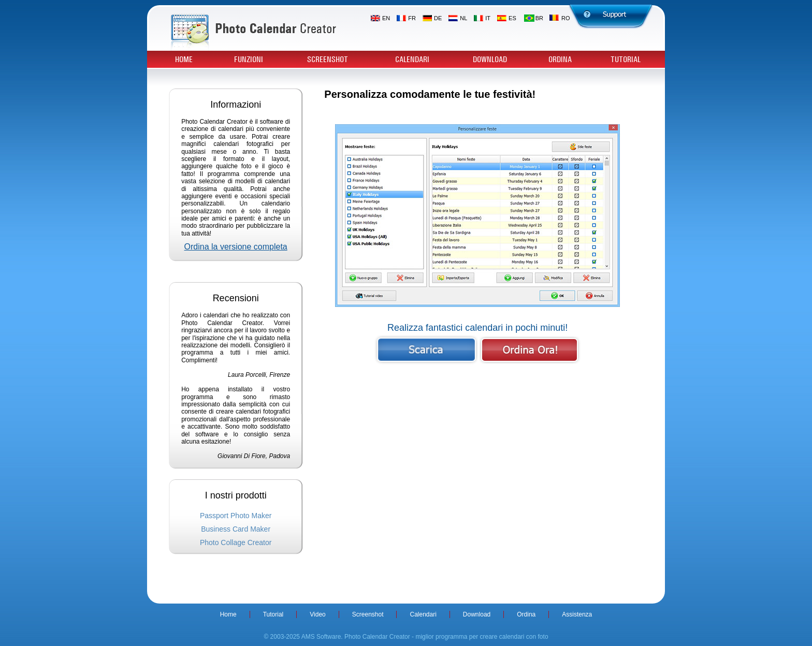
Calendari (412, 60)
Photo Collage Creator (236, 542)
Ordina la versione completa (236, 247)
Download (490, 60)
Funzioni (249, 60)
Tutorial (626, 60)
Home (184, 60)
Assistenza (577, 614)
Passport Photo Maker (236, 516)
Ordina (560, 60)
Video (317, 614)
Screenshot (328, 60)
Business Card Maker (236, 529)
